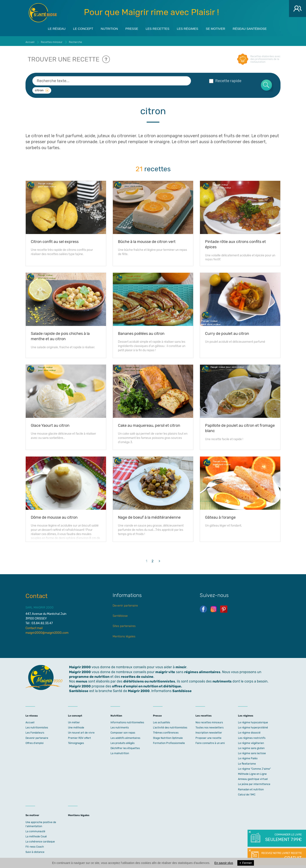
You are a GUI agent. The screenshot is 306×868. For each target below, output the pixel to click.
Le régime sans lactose (252, 752)
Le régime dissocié (249, 731)
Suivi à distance (35, 850)
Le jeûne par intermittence (254, 783)
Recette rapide (225, 79)
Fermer (246, 863)
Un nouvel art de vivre (81, 731)
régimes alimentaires (202, 670)
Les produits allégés (123, 741)
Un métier (74, 721)
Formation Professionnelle (169, 741)
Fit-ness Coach (35, 845)
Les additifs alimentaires (125, 736)
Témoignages (76, 741)
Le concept (76, 28)
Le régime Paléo (248, 757)
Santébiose (120, 614)
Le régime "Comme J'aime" (254, 767)
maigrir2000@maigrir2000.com (47, 631)
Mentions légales (124, 635)
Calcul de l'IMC (247, 793)
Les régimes (190, 28)
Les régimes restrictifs (252, 736)
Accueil (30, 721)
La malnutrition (120, 752)
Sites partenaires (124, 625)
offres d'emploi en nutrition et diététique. (147, 685)
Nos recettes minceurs (209, 721)
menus (82, 680)
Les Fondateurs (35, 731)
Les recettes (158, 28)
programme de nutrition (89, 675)
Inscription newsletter (209, 731)
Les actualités (161, 721)
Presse (130, 28)
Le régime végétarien (251, 741)
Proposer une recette (208, 736)
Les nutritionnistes (37, 726)
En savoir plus (224, 863)
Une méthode (76, 726)
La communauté (35, 830)
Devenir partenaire (125, 604)
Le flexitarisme (247, 762)
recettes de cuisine (137, 675)
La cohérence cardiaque (40, 840)
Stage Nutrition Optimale (168, 736)
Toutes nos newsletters (210, 726)
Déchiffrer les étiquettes (125, 747)
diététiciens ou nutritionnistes (149, 680)
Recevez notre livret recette (281, 856)
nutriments (222, 680)
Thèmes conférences (166, 731)
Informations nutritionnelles (127, 721)
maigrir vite (165, 670)
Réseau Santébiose (258, 28)
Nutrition (105, 28)
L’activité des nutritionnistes (170, 726)
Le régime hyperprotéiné (253, 726)
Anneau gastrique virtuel (253, 777)
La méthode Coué (36, 835)
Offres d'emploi (35, 741)
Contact (37, 594)
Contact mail (34, 626)
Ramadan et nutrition (251, 788)
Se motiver (221, 28)
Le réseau (47, 28)
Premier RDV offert (79, 736)
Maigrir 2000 (43, 13)
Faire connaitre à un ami (210, 741)
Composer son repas (123, 731)
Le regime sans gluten (251, 747)
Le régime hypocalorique (253, 721)
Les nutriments (120, 726)
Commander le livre (283, 838)
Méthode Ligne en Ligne (252, 772)
